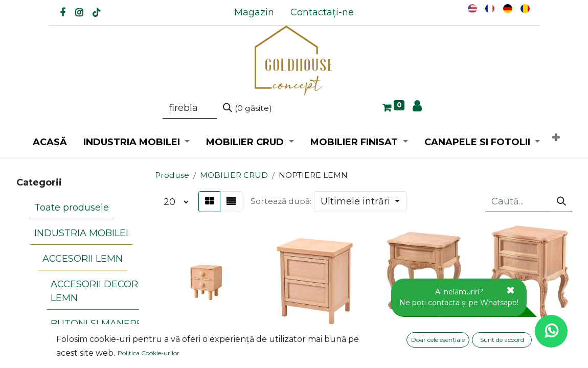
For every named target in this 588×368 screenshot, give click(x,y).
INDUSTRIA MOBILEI (77, 220)
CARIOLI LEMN (80, 315)
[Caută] (247, 108)
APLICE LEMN (70, 351)
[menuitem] (254, 13)
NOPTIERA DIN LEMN (205, 343)
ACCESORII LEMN (78, 237)
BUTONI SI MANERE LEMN (93, 292)
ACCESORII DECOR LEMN (90, 261)
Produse (172, 175)
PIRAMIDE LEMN (85, 332)
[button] (556, 138)
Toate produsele (67, 203)
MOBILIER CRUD (234, 175)
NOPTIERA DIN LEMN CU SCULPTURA (422, 338)
